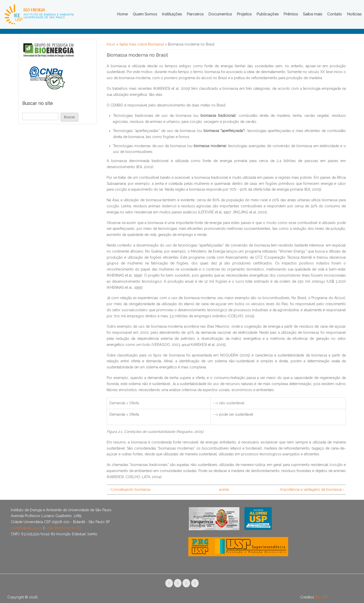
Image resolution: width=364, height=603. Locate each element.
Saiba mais (312, 14)
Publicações (268, 14)
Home (122, 14)
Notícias (354, 14)
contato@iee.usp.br (27, 528)
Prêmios (291, 14)
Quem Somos (145, 14)
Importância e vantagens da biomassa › (312, 489)
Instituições (172, 14)
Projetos (244, 14)
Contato (335, 14)
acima (224, 489)
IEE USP (321, 597)
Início (111, 44)
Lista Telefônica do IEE (63, 528)
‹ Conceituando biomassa (129, 489)
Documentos (220, 14)
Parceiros (195, 14)
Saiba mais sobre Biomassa (142, 44)
